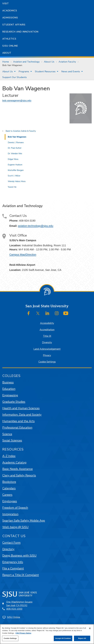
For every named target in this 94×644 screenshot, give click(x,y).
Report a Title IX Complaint (21, 575)
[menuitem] (8, 71)
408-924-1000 (14, 609)
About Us (49, 62)
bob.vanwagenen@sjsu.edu (17, 101)
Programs (24, 71)
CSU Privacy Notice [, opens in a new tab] (23, 633)
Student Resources (45, 71)
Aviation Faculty (67, 62)
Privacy (47, 355)
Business (8, 382)
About (7, 53)
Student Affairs (14, 25)
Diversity (47, 342)
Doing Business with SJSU (19, 555)
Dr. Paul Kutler (15, 148)
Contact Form (11, 543)
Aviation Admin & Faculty (24, 131)
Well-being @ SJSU (15, 527)
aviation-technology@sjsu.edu (36, 226)
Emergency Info (13, 562)
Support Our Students (15, 77)
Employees (10, 501)
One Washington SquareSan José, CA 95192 (19, 604)
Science (7, 434)
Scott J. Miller (14, 176)
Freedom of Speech (15, 508)
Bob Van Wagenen (12, 65)
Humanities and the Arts (18, 421)
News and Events (71, 71)
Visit (6, 4)
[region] (47, 634)
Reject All (82, 638)
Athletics (9, 39)
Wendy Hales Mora (17, 181)
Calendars (9, 488)
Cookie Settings (47, 362)
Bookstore (9, 482)
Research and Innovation (20, 32)
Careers (7, 495)
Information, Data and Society (22, 415)
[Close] (90, 628)
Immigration (10, 514)
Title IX (47, 336)
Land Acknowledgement (47, 349)
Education (9, 389)
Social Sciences (12, 440)
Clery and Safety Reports (19, 475)
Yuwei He (12, 187)
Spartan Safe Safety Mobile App (24, 521)
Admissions (10, 18)
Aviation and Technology (26, 62)
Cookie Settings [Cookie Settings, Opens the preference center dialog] (10, 638)
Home (6, 62)
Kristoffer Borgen (16, 170)
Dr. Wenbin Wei (15, 154)
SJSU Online (10, 46)
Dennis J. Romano (16, 142)
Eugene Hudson (15, 165)
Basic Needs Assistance (18, 469)
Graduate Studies (14, 402)
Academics (10, 11)
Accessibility (47, 323)
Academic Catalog (14, 462)
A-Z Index (9, 456)
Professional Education (17, 427)
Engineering (10, 395)
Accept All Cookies (63, 638)
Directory (8, 549)
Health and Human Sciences (21, 408)
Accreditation (47, 330)
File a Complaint (13, 568)
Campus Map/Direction (23, 255)
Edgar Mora (13, 159)
